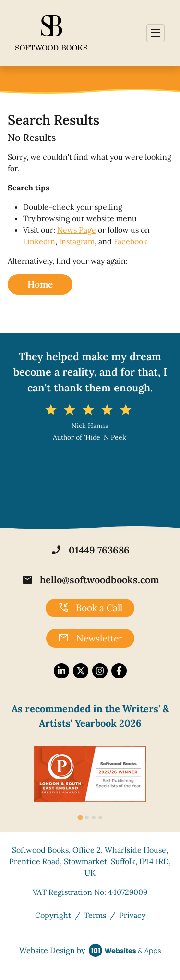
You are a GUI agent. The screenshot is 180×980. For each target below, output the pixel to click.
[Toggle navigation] (156, 33)
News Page (77, 230)
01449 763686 (90, 550)
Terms (95, 915)
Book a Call (90, 608)
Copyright (53, 915)
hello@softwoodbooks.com (90, 580)
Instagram (77, 241)
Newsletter (90, 638)
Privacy (132, 915)
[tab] (80, 817)
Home (40, 284)
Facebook (131, 241)
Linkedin (39, 241)
